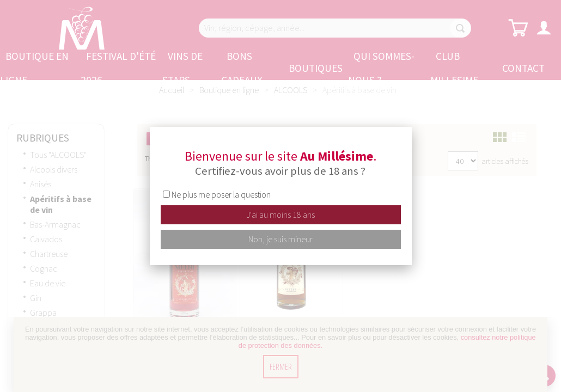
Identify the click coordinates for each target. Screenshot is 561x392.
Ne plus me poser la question (221, 194)
